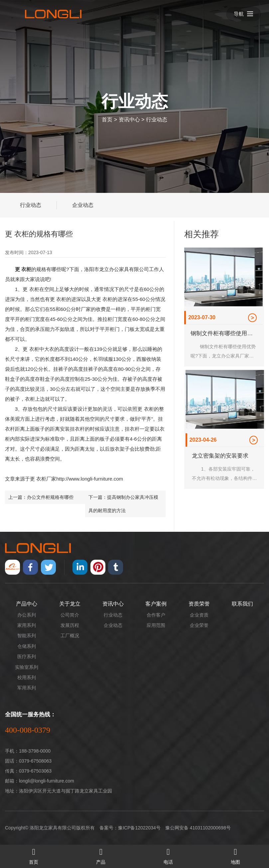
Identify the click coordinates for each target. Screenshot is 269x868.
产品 (101, 855)
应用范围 (156, 625)
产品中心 (27, 604)
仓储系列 (27, 646)
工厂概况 (70, 636)
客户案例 (156, 604)
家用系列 (27, 625)
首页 (107, 120)
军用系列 (27, 688)
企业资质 (199, 615)
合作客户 (156, 615)
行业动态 (157, 120)
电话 (168, 855)
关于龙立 (70, 604)
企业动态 (83, 205)
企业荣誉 (199, 625)
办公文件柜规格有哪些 (50, 497)
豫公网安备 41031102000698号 (198, 828)
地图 (235, 855)
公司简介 (70, 615)
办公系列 (27, 615)
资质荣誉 (199, 604)
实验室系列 (27, 667)
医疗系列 (27, 656)
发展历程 (70, 625)
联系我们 (242, 604)
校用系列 (27, 677)
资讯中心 (129, 120)
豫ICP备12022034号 (139, 828)
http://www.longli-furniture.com (90, 479)
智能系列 (27, 636)
